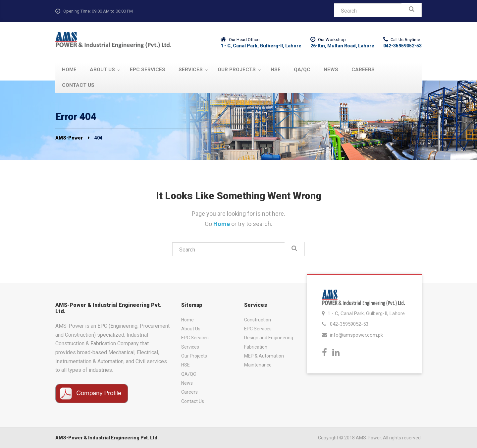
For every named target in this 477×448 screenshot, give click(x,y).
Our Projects (194, 356)
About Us (191, 329)
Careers (189, 392)
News (187, 383)
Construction (258, 320)
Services (190, 347)
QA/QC (189, 374)
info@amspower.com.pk (356, 335)
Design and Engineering (269, 338)
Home (222, 224)
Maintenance (258, 365)
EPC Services (195, 338)
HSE (185, 365)
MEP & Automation (264, 356)
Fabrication (256, 347)
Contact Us (193, 401)
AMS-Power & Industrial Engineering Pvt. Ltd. (107, 438)
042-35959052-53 (349, 324)
